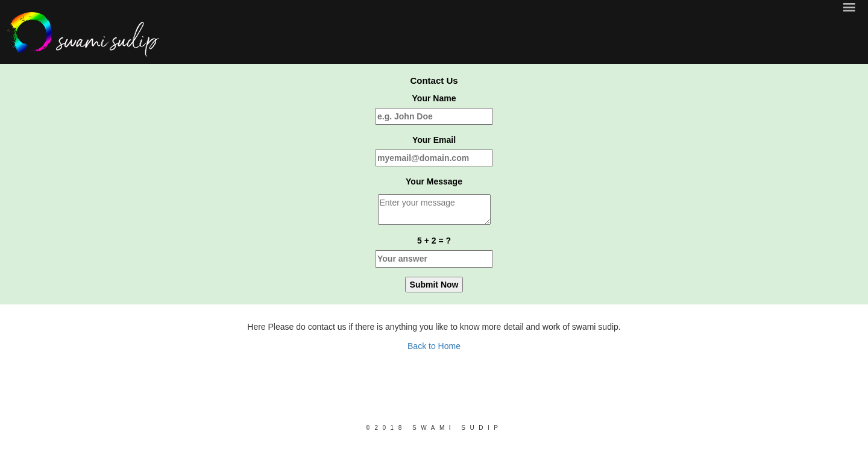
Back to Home (434, 346)
